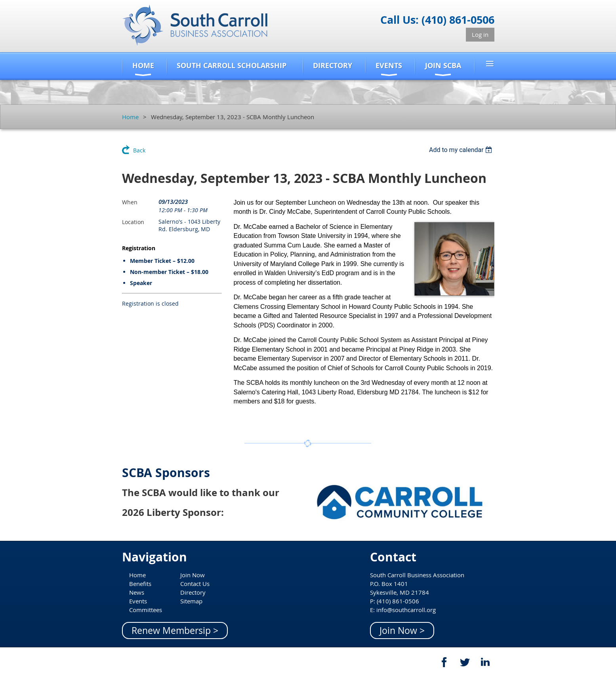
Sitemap (191, 601)
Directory (193, 592)
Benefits (140, 584)
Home (130, 117)
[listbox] (462, 150)
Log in (480, 34)
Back (139, 150)
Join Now (193, 575)
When (130, 202)
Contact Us (195, 584)
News (137, 592)
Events (138, 601)
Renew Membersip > (175, 630)
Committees (146, 610)
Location (133, 222)
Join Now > (402, 630)
